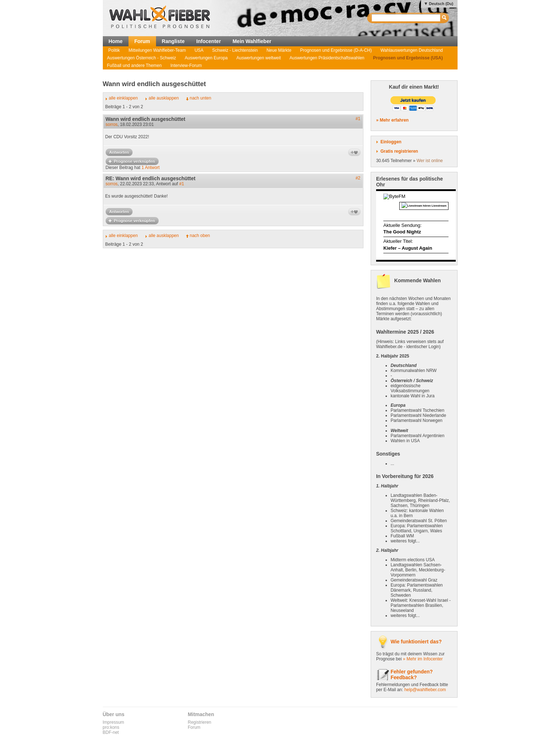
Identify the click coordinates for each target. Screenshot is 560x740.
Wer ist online (430, 161)
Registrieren (200, 722)
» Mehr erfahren (392, 120)
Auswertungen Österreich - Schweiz (142, 58)
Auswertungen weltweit (259, 58)
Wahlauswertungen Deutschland (412, 50)
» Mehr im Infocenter (423, 659)
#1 (358, 119)
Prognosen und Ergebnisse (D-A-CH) (336, 50)
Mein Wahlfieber (252, 41)
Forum (142, 41)
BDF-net (111, 732)
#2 (358, 178)
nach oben (200, 236)
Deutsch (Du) (441, 4)
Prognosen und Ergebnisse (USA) (408, 58)
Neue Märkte (279, 50)
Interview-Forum (186, 65)
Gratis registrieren (399, 151)
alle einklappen (123, 98)
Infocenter (209, 41)
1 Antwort (151, 168)
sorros (112, 124)
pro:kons (111, 727)
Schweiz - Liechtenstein (235, 50)
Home (116, 41)
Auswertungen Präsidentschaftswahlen (327, 58)
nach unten (200, 98)
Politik (114, 50)
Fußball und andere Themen (134, 65)
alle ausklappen (164, 98)
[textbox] (406, 18)
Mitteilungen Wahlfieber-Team (157, 50)
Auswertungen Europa (206, 58)
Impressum (113, 722)
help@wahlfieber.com (425, 690)
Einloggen (391, 142)
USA (199, 50)
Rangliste (173, 41)
